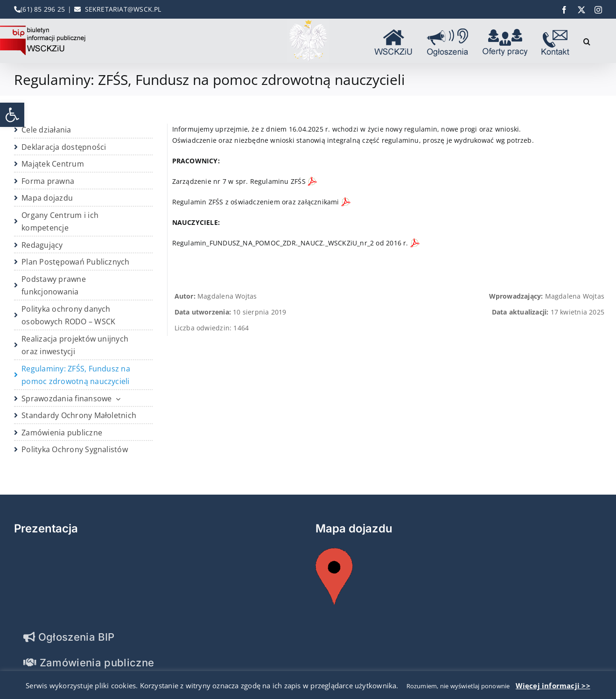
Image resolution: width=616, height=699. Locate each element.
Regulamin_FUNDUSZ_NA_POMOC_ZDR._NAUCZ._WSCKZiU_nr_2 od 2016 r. (290, 243)
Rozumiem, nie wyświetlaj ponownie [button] (458, 686)
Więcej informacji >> (553, 685)
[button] (12, 115)
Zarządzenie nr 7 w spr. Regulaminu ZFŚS (239, 181)
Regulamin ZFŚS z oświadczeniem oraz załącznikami (256, 202)
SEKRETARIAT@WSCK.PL (123, 9)
